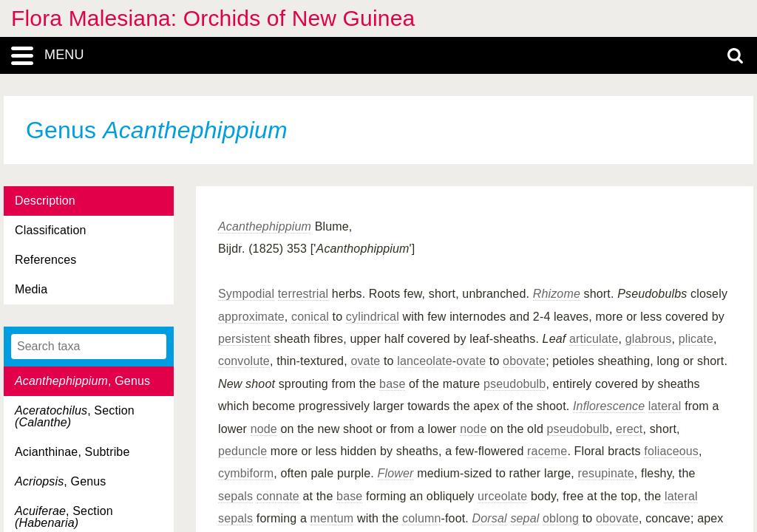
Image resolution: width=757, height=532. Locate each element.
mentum (332, 518)
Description (45, 201)
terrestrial (303, 294)
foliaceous (671, 451)
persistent (244, 339)
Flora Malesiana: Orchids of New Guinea (213, 18)
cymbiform (246, 473)
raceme (547, 451)
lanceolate (425, 361)
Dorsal (490, 518)
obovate (524, 361)
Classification (51, 230)
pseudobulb (515, 384)
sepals (235, 496)
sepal (525, 518)
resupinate (606, 473)
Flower (396, 473)
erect (629, 429)
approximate (251, 317)
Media (31, 289)
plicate (696, 339)
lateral (665, 406)
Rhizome (557, 294)
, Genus (82, 381)
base (392, 384)
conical (310, 317)
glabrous (649, 339)
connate (278, 496)
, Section (75, 416)
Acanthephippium (265, 226)
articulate (594, 339)
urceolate (502, 496)
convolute (244, 361)
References (45, 260)
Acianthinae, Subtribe (72, 452)
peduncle (242, 451)
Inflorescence (609, 406)
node (264, 429)
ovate (365, 361)
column (422, 518)
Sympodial (246, 294)
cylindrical (373, 317)
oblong (561, 518)
